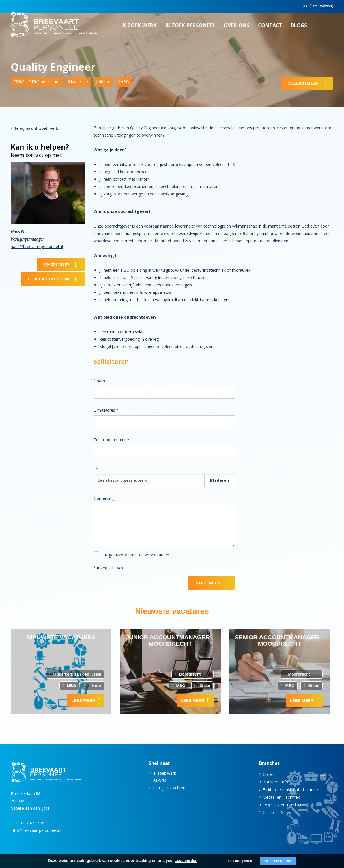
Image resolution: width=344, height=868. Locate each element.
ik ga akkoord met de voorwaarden (137, 555)
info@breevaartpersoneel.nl (36, 830)
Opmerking (104, 498)
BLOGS (299, 27)
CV (96, 469)
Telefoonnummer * (111, 440)
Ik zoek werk (139, 27)
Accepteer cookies (278, 861)
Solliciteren (303, 83)
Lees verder (186, 861)
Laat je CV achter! (169, 788)
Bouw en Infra (276, 782)
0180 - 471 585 (245, 6)
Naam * (101, 381)
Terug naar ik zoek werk (36, 128)
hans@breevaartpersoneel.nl (37, 246)
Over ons (237, 27)
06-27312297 (57, 264)
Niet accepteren (240, 861)
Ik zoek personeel (190, 27)
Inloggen (318, 6)
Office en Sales (277, 812)
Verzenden (208, 583)
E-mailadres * (106, 410)
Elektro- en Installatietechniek (291, 790)
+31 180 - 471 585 (27, 823)
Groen (268, 774)
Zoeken (328, 28)
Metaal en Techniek (281, 797)
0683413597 (284, 7)
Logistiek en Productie (284, 805)
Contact (270, 27)
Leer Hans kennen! (49, 279)
